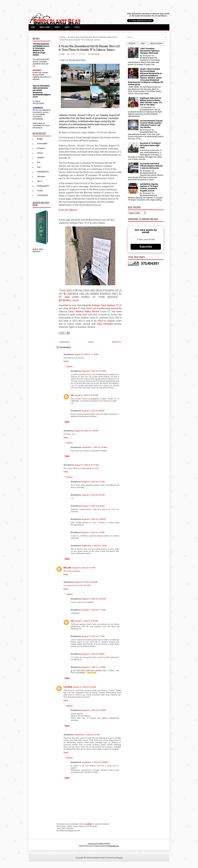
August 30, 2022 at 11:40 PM (86, 431)
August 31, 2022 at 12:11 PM (94, 610)
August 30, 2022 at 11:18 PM (86, 354)
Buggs (40, 139)
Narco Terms (45, 27)
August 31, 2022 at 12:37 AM (87, 465)
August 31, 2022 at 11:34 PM (94, 667)
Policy (77, 27)
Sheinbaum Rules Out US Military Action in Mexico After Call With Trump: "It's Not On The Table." (151, 101)
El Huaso (41, 148)
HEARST (41, 158)
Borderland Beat (97, 858)
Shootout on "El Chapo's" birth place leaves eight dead (150, 145)
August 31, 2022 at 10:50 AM (94, 599)
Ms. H (40, 181)
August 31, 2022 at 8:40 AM (93, 506)
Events (57, 27)
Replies (70, 366)
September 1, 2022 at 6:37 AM (87, 735)
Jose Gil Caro (70, 308)
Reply (66, 361)
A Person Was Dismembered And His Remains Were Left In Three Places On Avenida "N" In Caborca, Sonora (89, 48)
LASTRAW (68, 687)
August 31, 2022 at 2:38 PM (93, 654)
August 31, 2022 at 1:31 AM (93, 482)
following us (114, 846)
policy (40, 123)
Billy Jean (67, 568)
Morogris (41, 176)
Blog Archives (156, 43)
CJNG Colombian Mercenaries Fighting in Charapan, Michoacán (150, 51)
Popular (132, 43)
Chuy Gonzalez (105, 324)
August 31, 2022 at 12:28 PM (94, 519)
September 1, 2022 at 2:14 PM (94, 546)
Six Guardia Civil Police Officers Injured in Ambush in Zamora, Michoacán (151, 166)
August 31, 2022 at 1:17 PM (93, 636)
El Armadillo (42, 144)
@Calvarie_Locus (69, 300)
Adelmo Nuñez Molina (87, 312)
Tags (143, 43)
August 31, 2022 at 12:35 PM (86, 395)
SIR (72, 395)
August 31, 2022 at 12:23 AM (94, 371)
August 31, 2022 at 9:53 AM (85, 687)
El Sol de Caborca (68, 210)
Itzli (39, 162)
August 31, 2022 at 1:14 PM (93, 532)
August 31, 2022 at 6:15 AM (84, 568)
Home (33, 27)
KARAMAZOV (43, 172)
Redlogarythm (43, 186)
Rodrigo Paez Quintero (104, 305)
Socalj (40, 191)
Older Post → (117, 342)
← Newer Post (63, 342)
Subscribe (146, 247)
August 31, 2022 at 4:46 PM (93, 411)
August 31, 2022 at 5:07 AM (93, 495)
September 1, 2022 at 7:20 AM (94, 447)
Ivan (39, 167)
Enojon (40, 153)
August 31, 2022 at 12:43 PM (86, 621)
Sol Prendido (43, 195)
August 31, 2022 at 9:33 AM (86, 582)
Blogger (119, 858)
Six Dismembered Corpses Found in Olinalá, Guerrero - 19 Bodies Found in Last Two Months (151, 124)
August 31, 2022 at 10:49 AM (94, 710)
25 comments (94, 54)
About (67, 27)
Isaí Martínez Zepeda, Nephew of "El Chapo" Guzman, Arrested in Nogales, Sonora (149, 187)
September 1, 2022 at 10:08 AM (95, 762)
